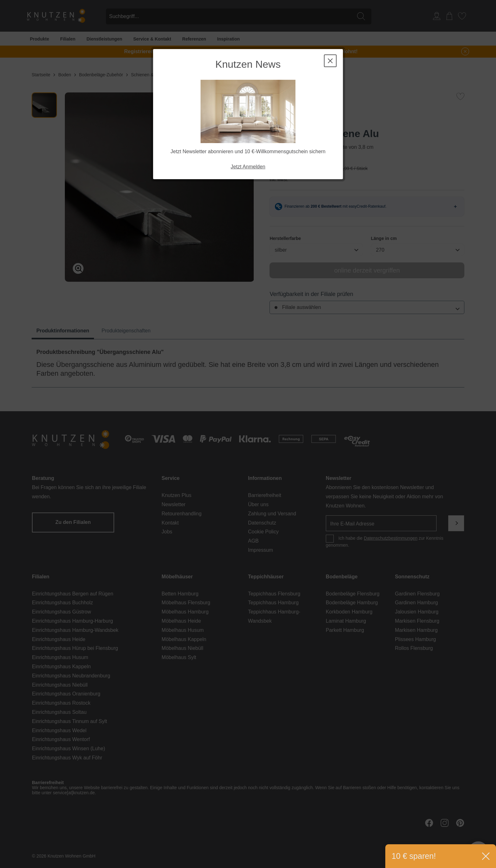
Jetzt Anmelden (248, 167)
